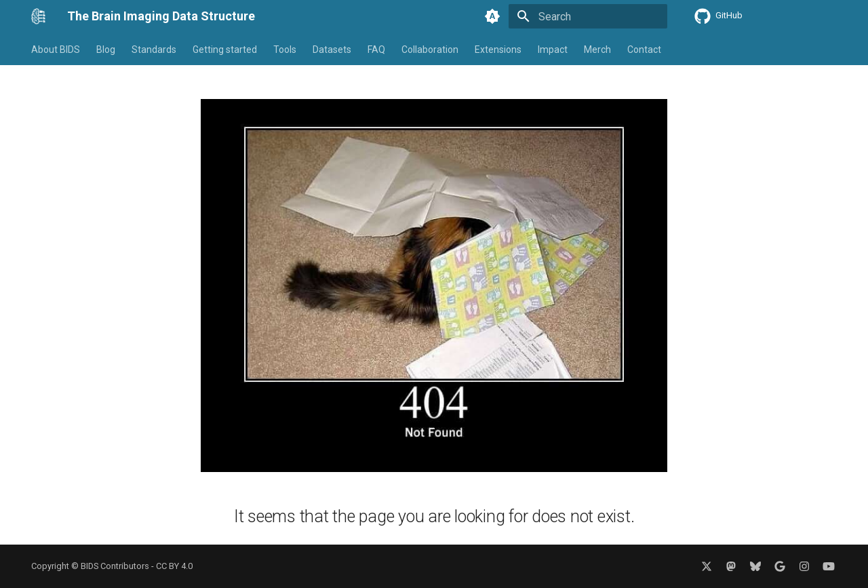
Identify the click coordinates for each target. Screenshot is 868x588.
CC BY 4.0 (174, 566)
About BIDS (56, 50)
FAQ (376, 50)
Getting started (225, 50)
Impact (553, 50)
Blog (106, 50)
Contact (644, 50)
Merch (597, 50)
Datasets (332, 50)
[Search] (588, 16)
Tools (285, 50)
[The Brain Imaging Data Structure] (38, 16)
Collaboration (430, 50)
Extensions (498, 50)
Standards (154, 50)
